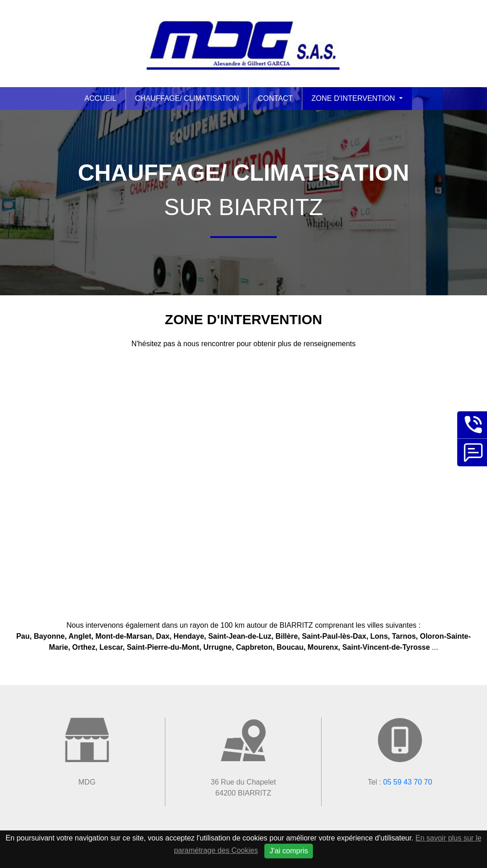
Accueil (100, 98)
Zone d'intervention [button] (354, 98)
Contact (275, 98)
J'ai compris (289, 851)
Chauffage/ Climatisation (187, 98)
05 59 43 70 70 (408, 782)
